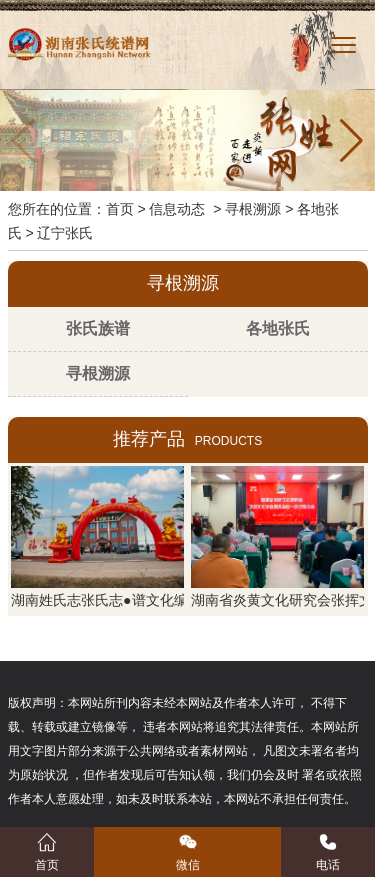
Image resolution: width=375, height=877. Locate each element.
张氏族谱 (98, 328)
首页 (120, 209)
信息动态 (177, 209)
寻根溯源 (253, 209)
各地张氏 (278, 328)
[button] (351, 141)
